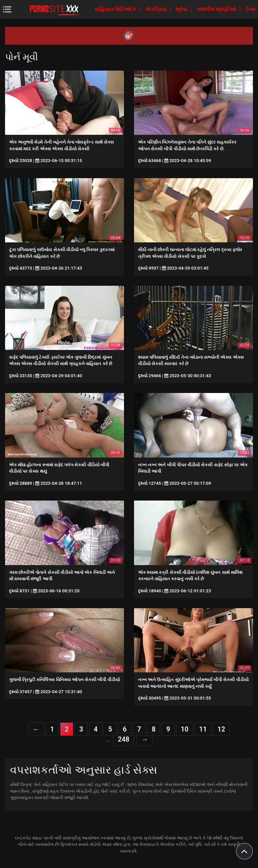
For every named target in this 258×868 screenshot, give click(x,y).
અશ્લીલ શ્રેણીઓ (217, 9)
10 (185, 729)
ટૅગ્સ (250, 9)
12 (221, 729)
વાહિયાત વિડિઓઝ (116, 9)
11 (203, 729)
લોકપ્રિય (157, 9)
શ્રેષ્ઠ (182, 9)
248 (124, 739)
